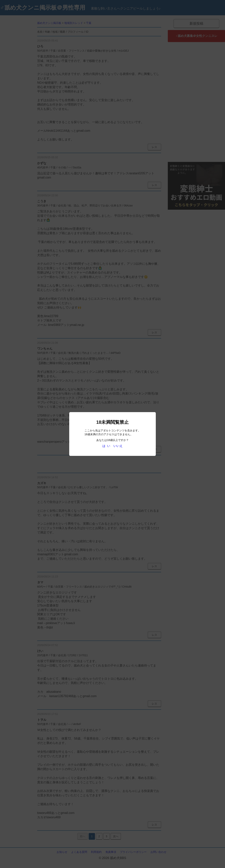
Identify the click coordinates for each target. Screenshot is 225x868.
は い (106, 446)
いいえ (118, 446)
